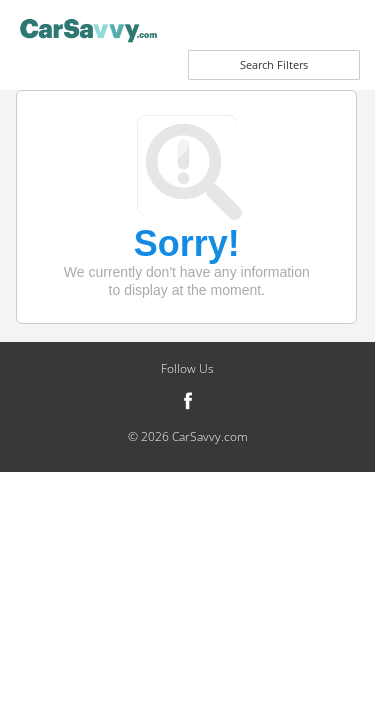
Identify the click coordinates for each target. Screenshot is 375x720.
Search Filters (274, 64)
